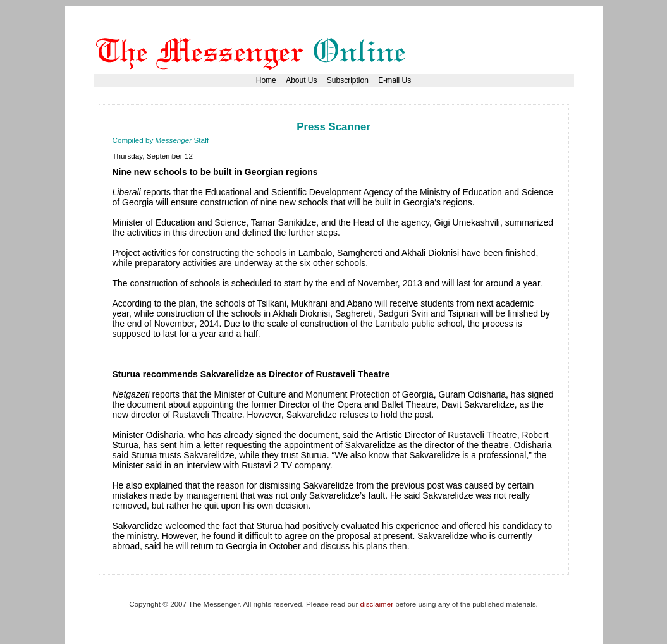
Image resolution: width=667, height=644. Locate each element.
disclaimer (377, 604)
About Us (301, 80)
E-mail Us (395, 80)
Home (266, 80)
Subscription (348, 80)
